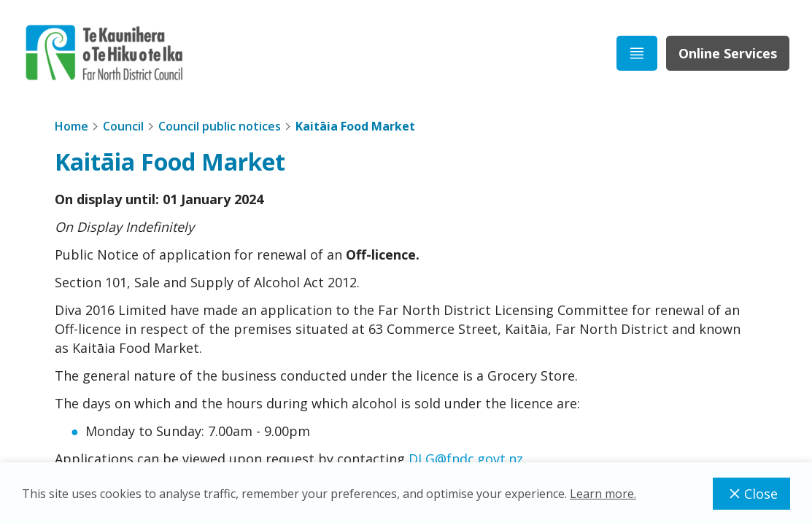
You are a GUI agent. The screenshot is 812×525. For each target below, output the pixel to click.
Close (751, 494)
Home (71, 126)
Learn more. (603, 494)
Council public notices (220, 126)
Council (123, 126)
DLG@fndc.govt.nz (466, 459)
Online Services (728, 53)
